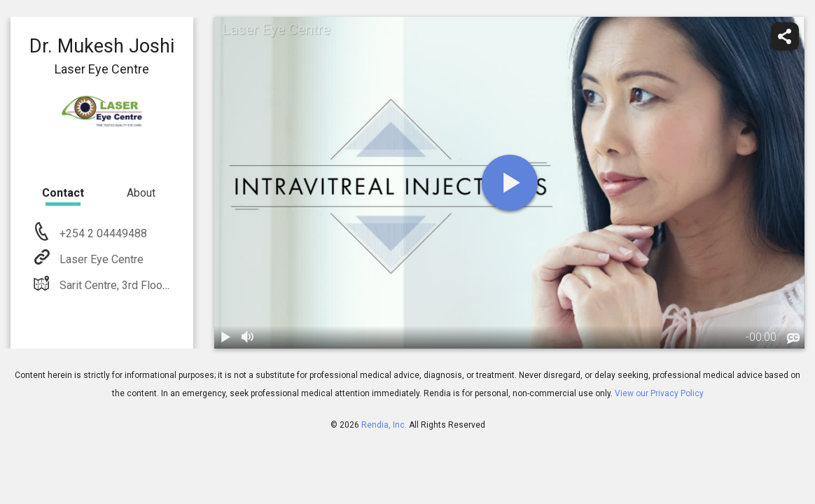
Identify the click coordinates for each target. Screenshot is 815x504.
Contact (63, 193)
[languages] (793, 339)
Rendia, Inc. (384, 425)
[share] (785, 36)
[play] (510, 183)
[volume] (248, 337)
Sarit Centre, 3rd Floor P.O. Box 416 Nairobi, (163, 285)
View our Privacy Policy (659, 393)
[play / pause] (225, 337)
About (141, 193)
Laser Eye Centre (100, 259)
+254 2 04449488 (102, 233)
